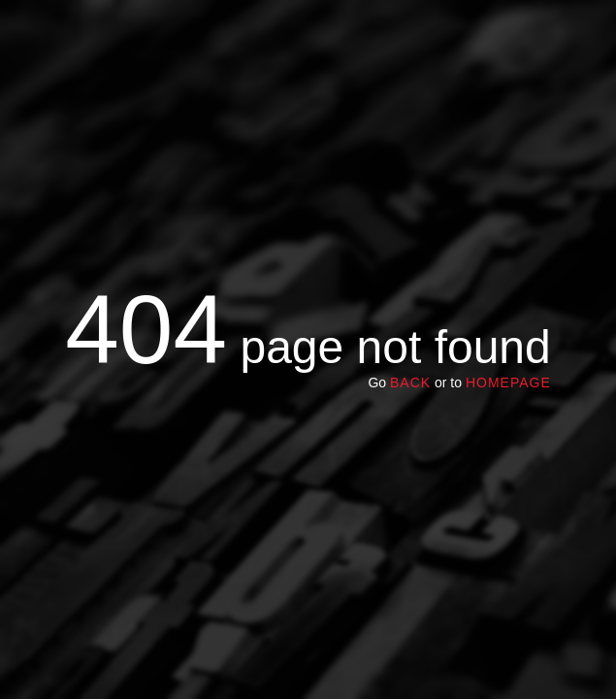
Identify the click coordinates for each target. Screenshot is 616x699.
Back (410, 383)
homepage (508, 383)
